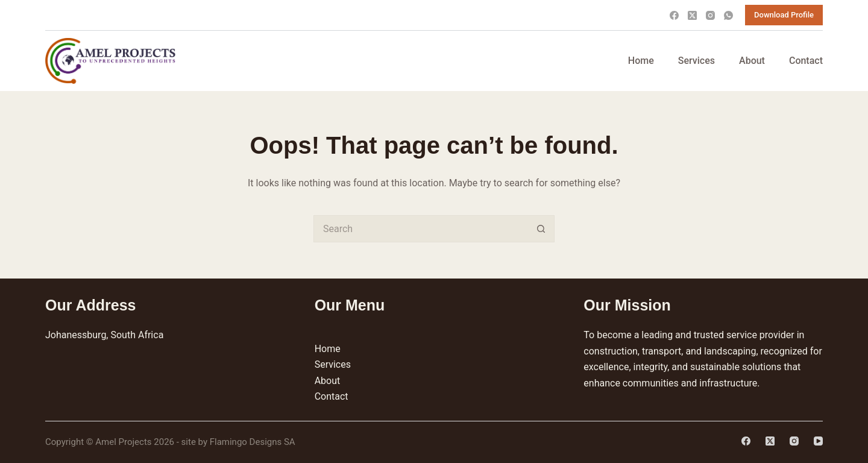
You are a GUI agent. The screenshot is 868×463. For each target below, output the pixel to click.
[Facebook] (674, 15)
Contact (806, 61)
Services (697, 61)
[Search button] (541, 229)
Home (641, 61)
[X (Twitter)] (692, 15)
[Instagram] (710, 15)
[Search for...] (420, 229)
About (752, 61)
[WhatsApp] (728, 15)
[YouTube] (818, 441)
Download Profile (784, 15)
